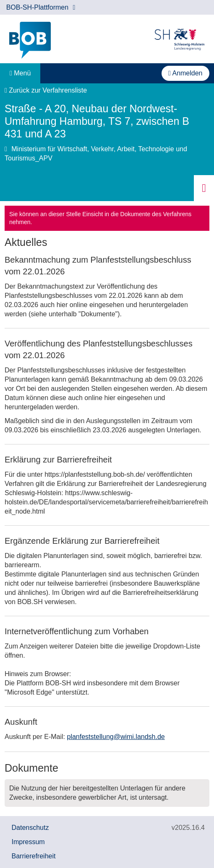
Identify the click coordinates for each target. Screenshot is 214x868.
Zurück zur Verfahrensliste (46, 90)
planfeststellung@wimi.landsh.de (116, 737)
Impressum (28, 842)
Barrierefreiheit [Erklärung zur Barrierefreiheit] (34, 856)
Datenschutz (30, 828)
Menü (20, 73)
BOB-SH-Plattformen (41, 7)
